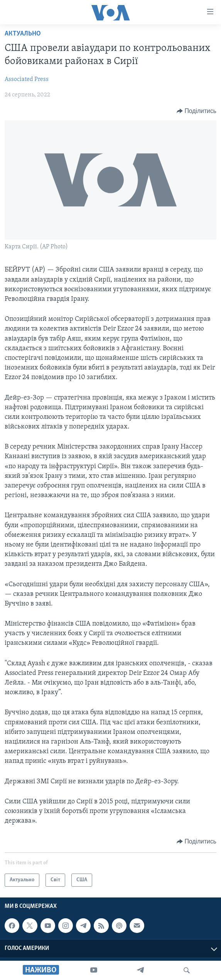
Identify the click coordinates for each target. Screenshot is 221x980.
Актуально (23, 34)
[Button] (197, 111)
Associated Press (27, 79)
